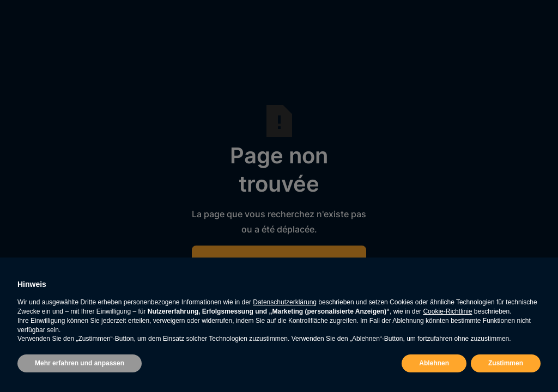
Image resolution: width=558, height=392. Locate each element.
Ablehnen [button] (434, 363)
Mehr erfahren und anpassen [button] (80, 363)
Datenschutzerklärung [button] (285, 302)
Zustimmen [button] (506, 363)
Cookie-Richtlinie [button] (447, 311)
